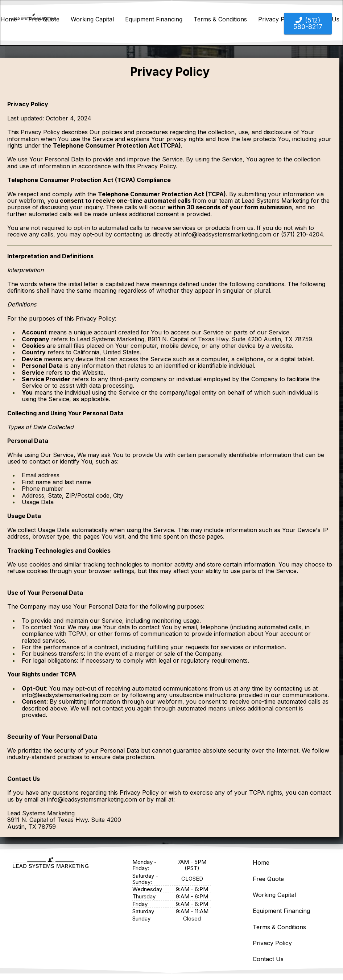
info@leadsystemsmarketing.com (226, 234)
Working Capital (92, 19)
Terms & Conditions (220, 19)
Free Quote (44, 19)
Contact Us (268, 959)
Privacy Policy (272, 943)
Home (9, 19)
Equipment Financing (154, 19)
